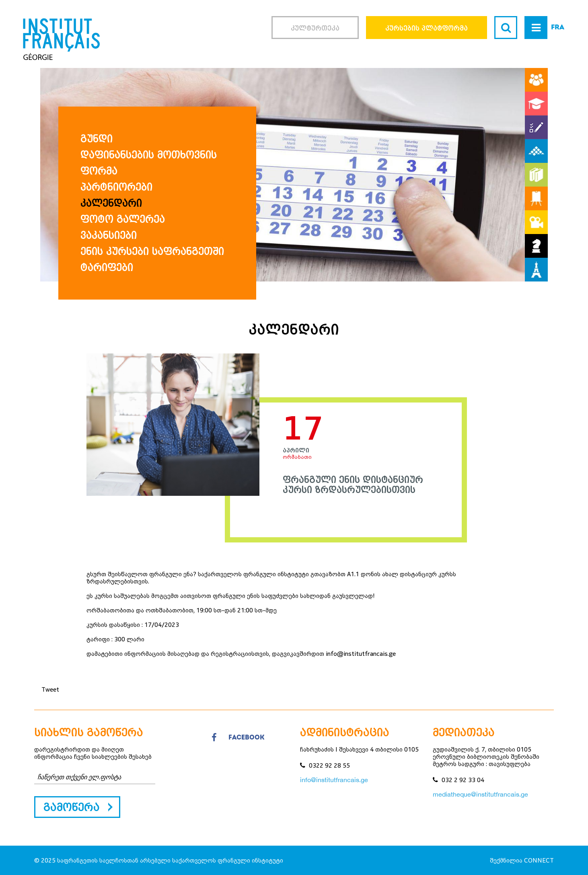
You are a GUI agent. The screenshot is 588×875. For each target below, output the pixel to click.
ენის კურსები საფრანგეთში (152, 251)
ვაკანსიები (109, 235)
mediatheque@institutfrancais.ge (480, 794)
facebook (238, 738)
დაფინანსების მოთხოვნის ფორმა (149, 163)
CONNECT (539, 860)
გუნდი (97, 139)
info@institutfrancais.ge (334, 780)
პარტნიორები (116, 187)
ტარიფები (107, 267)
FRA (558, 28)
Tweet (50, 689)
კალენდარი (111, 203)
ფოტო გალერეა (123, 219)
